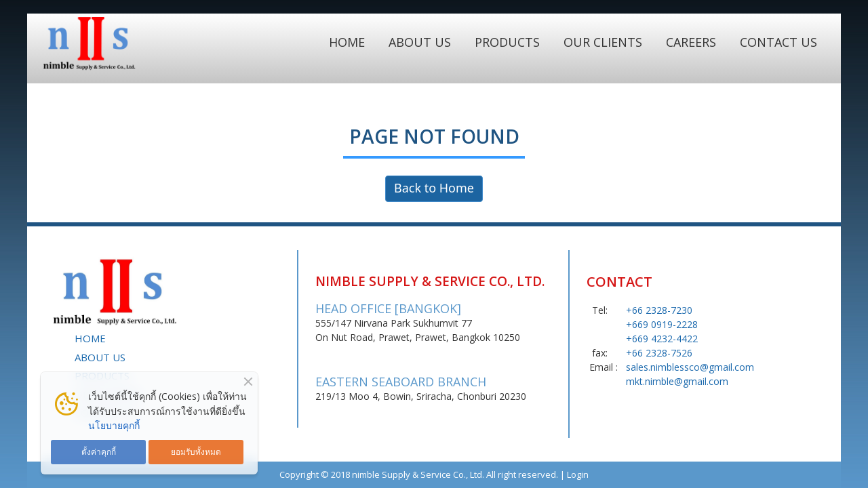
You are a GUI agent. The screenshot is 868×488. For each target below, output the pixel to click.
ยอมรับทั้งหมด (196, 451)
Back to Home (434, 189)
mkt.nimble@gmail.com (677, 381)
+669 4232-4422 (662, 339)
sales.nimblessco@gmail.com (690, 367)
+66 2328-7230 (659, 310)
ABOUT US (420, 42)
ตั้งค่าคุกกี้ (99, 451)
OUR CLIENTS (603, 42)
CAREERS (691, 42)
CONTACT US (778, 42)
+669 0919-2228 (662, 324)
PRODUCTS (507, 42)
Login (578, 474)
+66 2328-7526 (659, 353)
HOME (347, 42)
